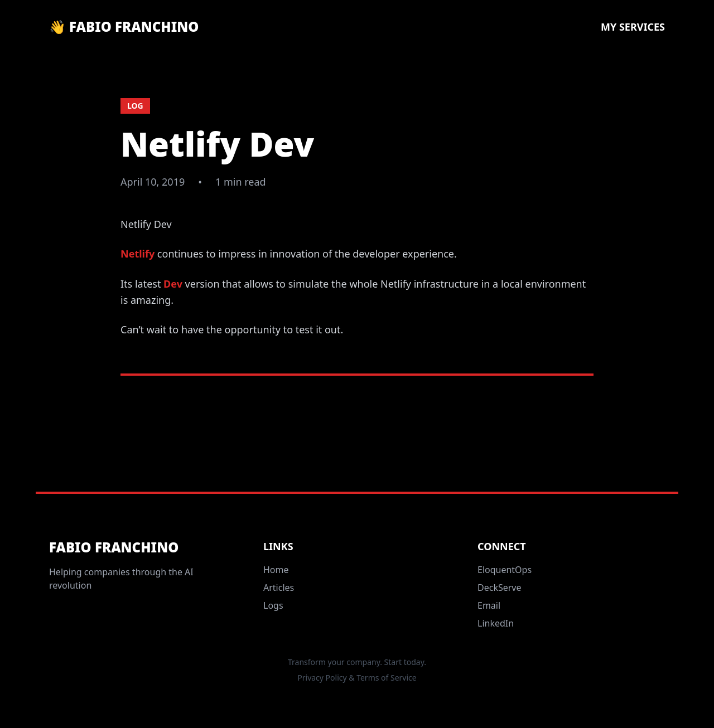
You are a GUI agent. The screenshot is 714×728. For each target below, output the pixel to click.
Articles (279, 588)
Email (489, 605)
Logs (273, 605)
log (135, 106)
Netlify (138, 254)
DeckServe (500, 588)
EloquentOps (505, 570)
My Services (633, 27)
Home (276, 570)
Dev (173, 284)
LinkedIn (496, 623)
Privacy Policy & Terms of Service (357, 678)
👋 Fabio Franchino (124, 27)
